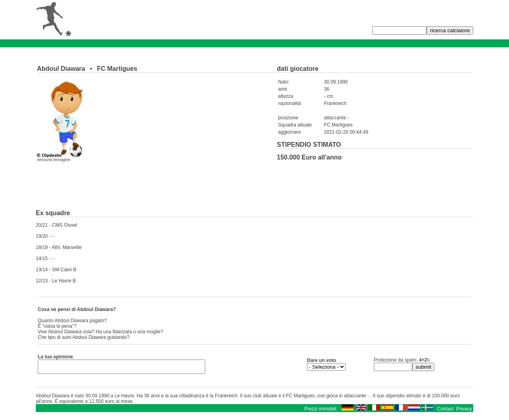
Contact (445, 411)
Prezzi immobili (320, 411)
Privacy (464, 411)
